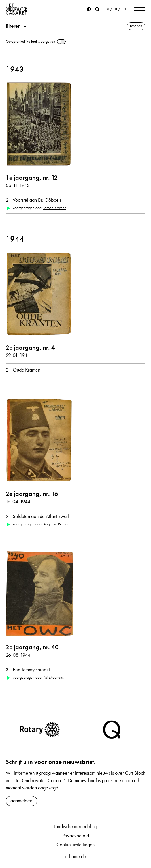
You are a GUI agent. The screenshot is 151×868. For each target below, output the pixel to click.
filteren (13, 26)
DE (108, 9)
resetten (136, 26)
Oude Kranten (26, 370)
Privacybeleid (76, 836)
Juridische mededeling (75, 826)
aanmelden (21, 801)
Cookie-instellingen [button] (75, 845)
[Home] (16, 9)
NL (115, 9)
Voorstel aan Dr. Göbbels (37, 200)
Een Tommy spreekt (31, 670)
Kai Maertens (54, 677)
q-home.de (75, 856)
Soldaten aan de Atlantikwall (41, 516)
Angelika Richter (56, 524)
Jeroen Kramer (55, 208)
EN (124, 9)
